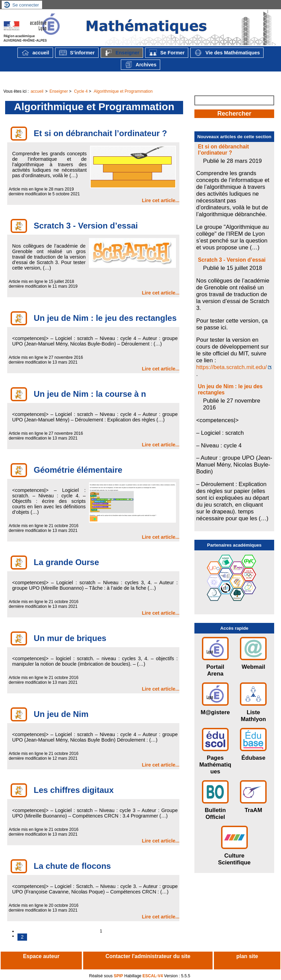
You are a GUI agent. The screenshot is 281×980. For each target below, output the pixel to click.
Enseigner (122, 53)
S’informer (77, 53)
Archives (140, 65)
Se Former (167, 53)
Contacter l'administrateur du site (148, 956)
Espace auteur (41, 956)
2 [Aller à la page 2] (22, 937)
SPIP (118, 976)
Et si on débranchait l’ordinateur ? (223, 150)
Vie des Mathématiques (227, 53)
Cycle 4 (81, 91)
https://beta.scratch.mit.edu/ (231, 367)
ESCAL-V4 (152, 976)
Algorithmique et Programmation (123, 91)
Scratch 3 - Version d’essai (232, 260)
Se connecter (26, 5)
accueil (35, 53)
